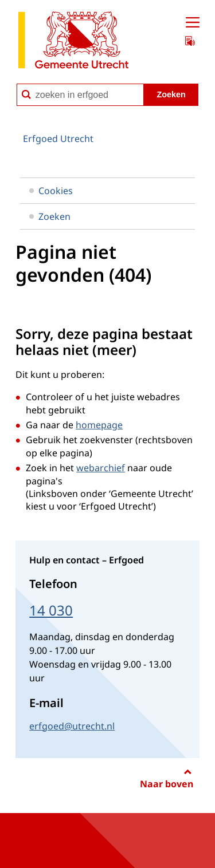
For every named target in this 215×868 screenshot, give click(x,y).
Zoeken (50, 216)
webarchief (101, 468)
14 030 (51, 610)
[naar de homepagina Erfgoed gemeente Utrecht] (73, 42)
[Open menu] (193, 23)
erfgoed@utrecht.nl (72, 726)
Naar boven (167, 784)
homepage (99, 425)
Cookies (51, 191)
